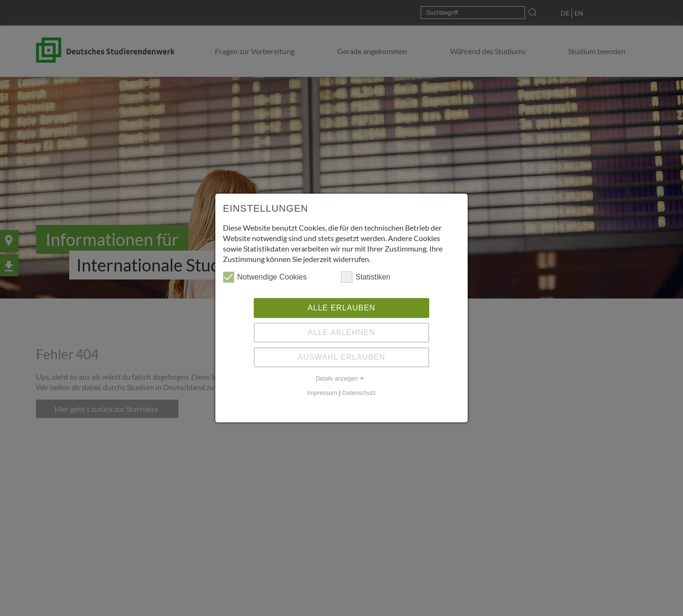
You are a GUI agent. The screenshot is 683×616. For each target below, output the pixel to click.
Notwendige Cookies (265, 277)
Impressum (322, 393)
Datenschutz (359, 393)
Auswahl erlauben (342, 357)
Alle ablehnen (341, 332)
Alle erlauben (342, 308)
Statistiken (366, 277)
